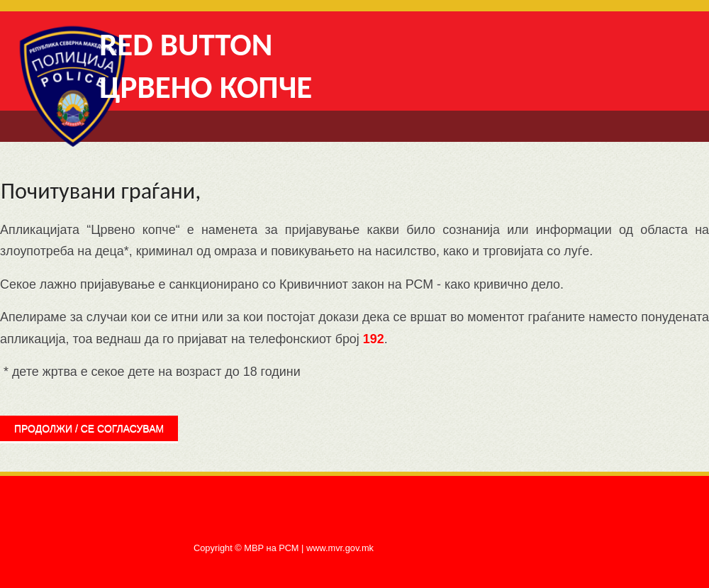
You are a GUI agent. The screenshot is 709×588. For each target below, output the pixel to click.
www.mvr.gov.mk (340, 548)
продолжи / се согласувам (89, 428)
